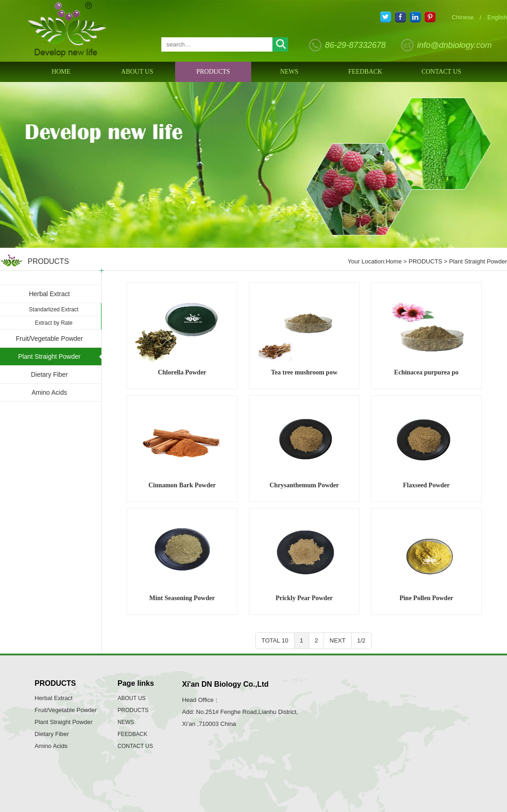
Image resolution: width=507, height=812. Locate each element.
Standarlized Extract (54, 310)
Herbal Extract (50, 294)
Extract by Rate (53, 323)
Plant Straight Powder (478, 261)
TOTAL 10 (275, 640)
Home (394, 261)
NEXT (338, 640)
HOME (61, 72)
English (497, 17)
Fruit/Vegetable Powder (49, 339)
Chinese (463, 17)
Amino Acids (49, 392)
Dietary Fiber (49, 374)
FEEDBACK (366, 72)
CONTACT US (441, 72)
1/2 (361, 640)
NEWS (289, 72)
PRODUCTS (213, 72)
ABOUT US (137, 72)
